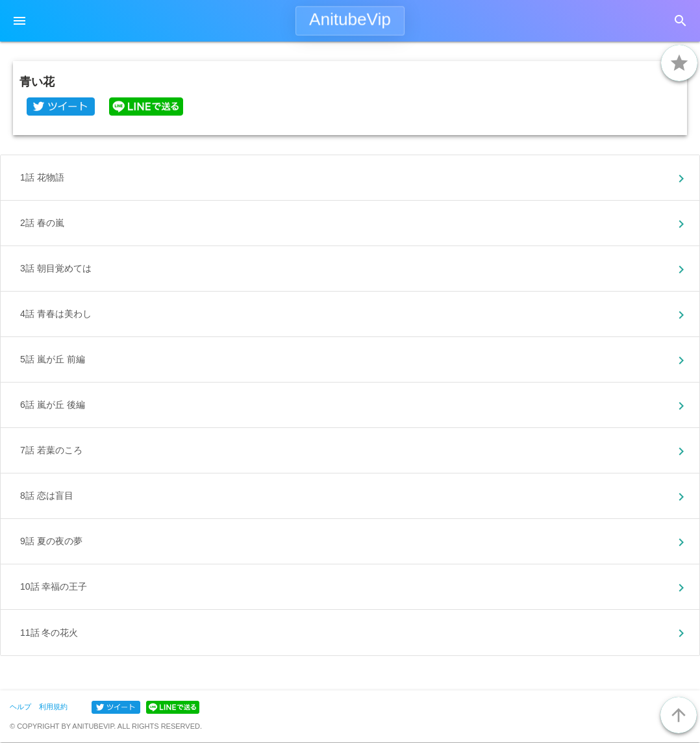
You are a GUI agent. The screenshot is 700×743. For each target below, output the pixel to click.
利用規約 (53, 707)
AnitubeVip (350, 19)
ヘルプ (20, 707)
